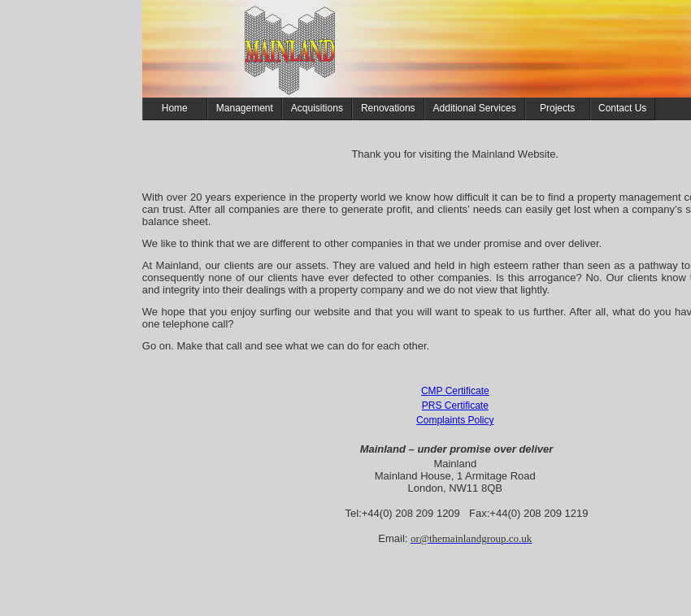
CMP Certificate (455, 391)
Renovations (388, 108)
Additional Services (475, 108)
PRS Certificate (455, 406)
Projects (557, 108)
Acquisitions (317, 108)
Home (175, 108)
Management (245, 108)
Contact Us (622, 108)
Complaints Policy (455, 420)
